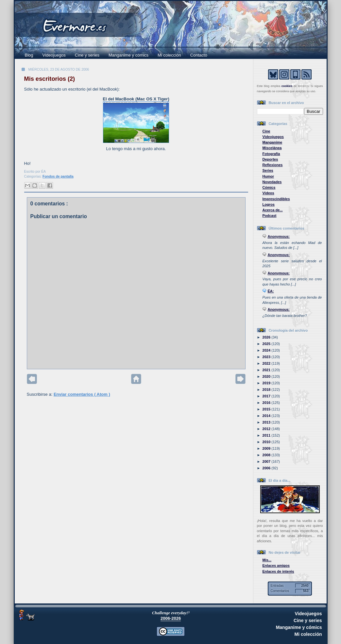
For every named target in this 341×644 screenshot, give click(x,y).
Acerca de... (273, 210)
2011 (267, 435)
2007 (267, 461)
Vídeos (268, 193)
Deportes (270, 159)
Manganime (273, 142)
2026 (267, 337)
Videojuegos (54, 55)
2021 (267, 370)
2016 (267, 403)
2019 (267, 383)
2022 (267, 363)
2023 (267, 357)
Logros (269, 204)
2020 (267, 376)
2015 (267, 409)
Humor (268, 176)
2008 (267, 455)
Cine (266, 131)
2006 (267, 468)
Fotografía (271, 154)
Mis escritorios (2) (50, 79)
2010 (267, 442)
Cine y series (87, 55)
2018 (267, 390)
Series (268, 170)
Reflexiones (273, 165)
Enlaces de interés (278, 571)
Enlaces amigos (276, 566)
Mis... (267, 560)
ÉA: (271, 291)
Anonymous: (279, 236)
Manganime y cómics (128, 55)
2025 (267, 344)
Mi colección (169, 55)
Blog (29, 55)
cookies (287, 86)
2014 (267, 416)
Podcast (270, 216)
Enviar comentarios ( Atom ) (82, 394)
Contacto (199, 55)
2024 (267, 350)
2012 (267, 429)
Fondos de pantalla (58, 176)
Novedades (272, 182)
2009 (267, 448)
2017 (267, 396)
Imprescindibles (276, 199)
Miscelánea (272, 148)
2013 (267, 422)
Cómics (269, 187)
